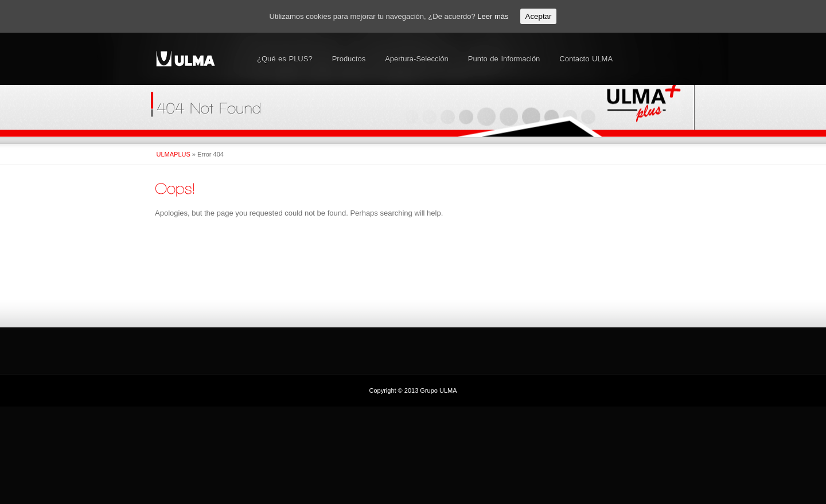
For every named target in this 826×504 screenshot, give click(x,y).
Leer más (493, 16)
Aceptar (539, 16)
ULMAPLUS (174, 154)
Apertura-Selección (417, 59)
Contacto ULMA (586, 59)
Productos (349, 59)
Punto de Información (504, 59)
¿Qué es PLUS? (285, 59)
